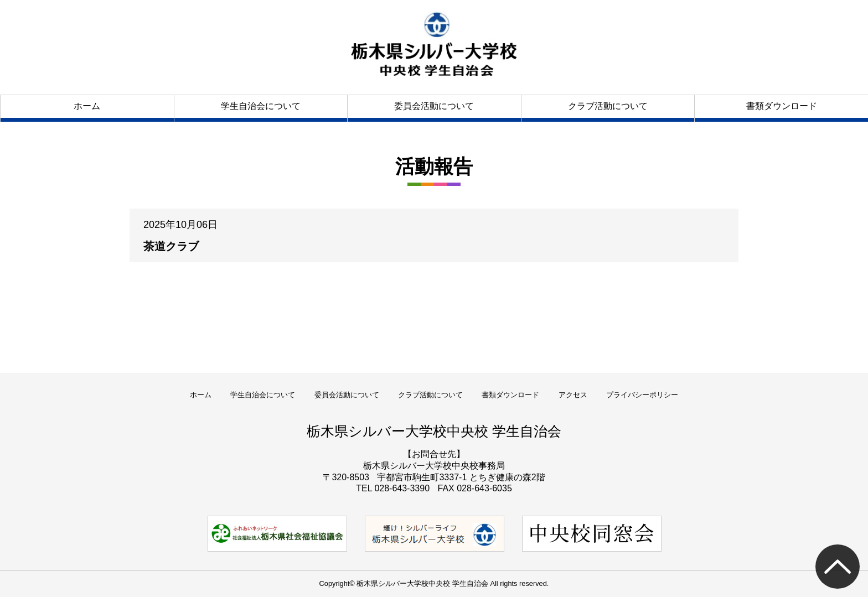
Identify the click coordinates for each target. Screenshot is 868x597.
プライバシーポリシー (642, 395)
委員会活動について (434, 106)
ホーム (87, 106)
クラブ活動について (608, 106)
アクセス (573, 395)
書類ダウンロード (782, 106)
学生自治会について (261, 106)
